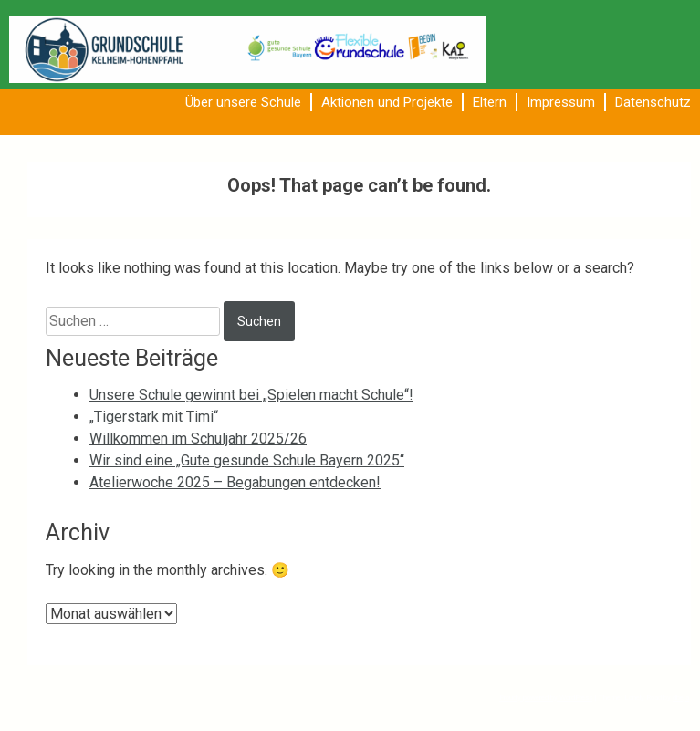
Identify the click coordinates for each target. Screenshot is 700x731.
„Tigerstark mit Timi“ (154, 417)
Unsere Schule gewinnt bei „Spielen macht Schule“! (251, 395)
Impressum (561, 102)
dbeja (681, 698)
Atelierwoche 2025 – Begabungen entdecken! (235, 482)
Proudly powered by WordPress (546, 698)
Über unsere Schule (243, 102)
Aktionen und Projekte (387, 102)
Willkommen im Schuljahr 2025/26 (198, 439)
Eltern (490, 102)
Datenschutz (653, 102)
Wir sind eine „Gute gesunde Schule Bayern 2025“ (247, 460)
